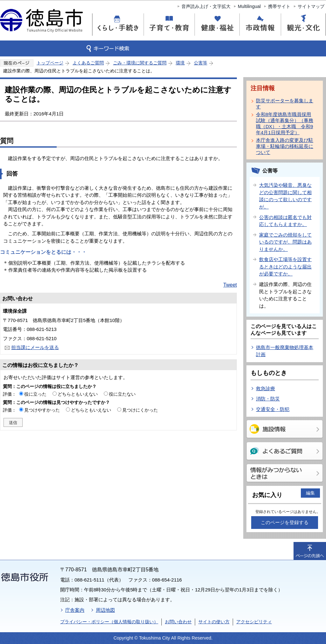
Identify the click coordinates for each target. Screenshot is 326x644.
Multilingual (249, 6)
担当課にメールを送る (35, 347)
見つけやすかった (42, 410)
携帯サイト (279, 6)
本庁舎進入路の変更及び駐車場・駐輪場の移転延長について (285, 146)
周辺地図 (105, 610)
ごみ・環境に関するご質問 (140, 63)
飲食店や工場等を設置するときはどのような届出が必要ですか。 (285, 267)
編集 (310, 493)
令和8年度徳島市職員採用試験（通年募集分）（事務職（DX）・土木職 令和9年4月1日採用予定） (285, 123)
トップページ (50, 63)
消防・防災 (268, 399)
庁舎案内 (75, 610)
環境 (180, 63)
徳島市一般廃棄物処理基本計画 (285, 351)
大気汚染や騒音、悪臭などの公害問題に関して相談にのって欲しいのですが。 (285, 196)
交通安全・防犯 (273, 409)
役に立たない (122, 394)
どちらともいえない (78, 394)
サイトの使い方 (214, 622)
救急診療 (266, 388)
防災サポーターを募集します (285, 104)
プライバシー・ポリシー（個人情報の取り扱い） (109, 622)
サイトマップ (311, 6)
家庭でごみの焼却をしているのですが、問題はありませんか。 (285, 242)
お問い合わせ (178, 622)
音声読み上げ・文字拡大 (206, 6)
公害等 (201, 63)
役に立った (35, 394)
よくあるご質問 (88, 63)
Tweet (230, 285)
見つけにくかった (140, 410)
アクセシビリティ (254, 622)
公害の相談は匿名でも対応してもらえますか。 (285, 221)
